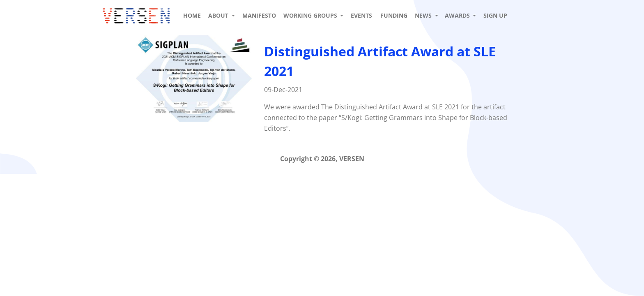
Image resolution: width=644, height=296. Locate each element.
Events (361, 15)
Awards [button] (458, 15)
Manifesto (259, 15)
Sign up (495, 15)
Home (192, 15)
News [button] (424, 15)
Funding (394, 15)
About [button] (219, 15)
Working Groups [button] (311, 15)
